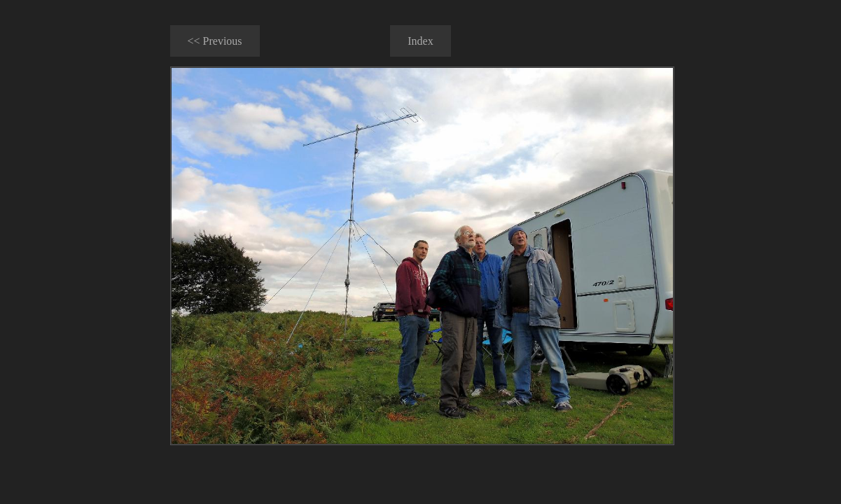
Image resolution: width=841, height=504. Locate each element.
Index (420, 41)
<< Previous (215, 41)
